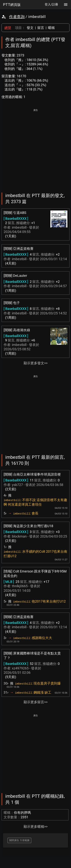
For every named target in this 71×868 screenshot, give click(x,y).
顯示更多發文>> (36, 363)
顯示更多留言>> (36, 702)
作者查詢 (17, 17)
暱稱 (51, 28)
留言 (41, 28)
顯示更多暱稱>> (36, 827)
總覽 (8, 28)
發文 (30, 28)
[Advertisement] (35, 148)
